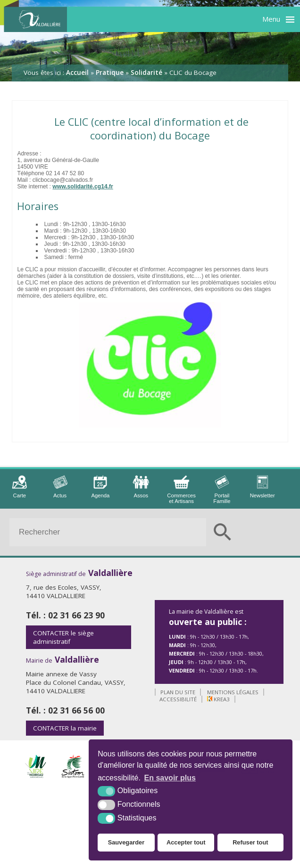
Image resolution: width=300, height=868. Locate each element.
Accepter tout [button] (186, 842)
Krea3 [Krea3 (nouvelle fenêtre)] (218, 699)
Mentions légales (233, 692)
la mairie (65, 728)
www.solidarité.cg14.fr (83, 187)
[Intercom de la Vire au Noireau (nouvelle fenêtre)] (35, 775)
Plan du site (178, 692)
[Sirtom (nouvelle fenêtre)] (73, 775)
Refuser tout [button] (250, 842)
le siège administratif (63, 637)
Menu (271, 19)
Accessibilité (178, 699)
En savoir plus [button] (170, 778)
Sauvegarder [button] (126, 842)
